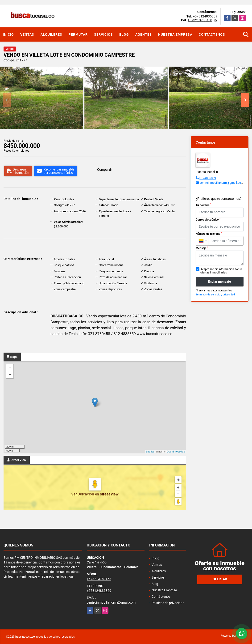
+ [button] (10, 368)
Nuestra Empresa (175, 34)
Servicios (103, 34)
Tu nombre (203, 205)
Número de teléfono (209, 234)
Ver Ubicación (83, 494)
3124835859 (208, 178)
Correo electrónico (208, 219)
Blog (124, 34)
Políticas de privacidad (168, 603)
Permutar (78, 34)
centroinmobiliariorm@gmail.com (221, 183)
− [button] (10, 375)
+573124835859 (205, 16)
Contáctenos (212, 34)
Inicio (8, 34)
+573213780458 (200, 20)
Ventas (27, 34)
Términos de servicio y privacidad (215, 295)
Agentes (144, 34)
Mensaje (202, 248)
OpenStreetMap (176, 452)
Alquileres (51, 34)
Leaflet (150, 452)
